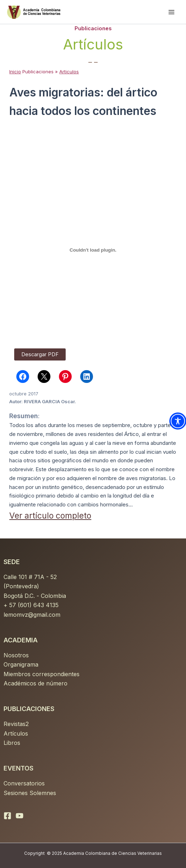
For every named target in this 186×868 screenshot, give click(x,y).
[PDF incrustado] (93, 250)
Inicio (15, 72)
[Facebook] (7, 816)
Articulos (69, 72)
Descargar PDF (40, 354)
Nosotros (16, 655)
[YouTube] (20, 816)
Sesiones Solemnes (30, 793)
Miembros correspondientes (42, 674)
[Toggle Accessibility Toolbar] (178, 421)
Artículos (16, 733)
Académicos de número (35, 683)
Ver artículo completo (50, 516)
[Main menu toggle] (171, 12)
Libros (12, 743)
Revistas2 (16, 724)
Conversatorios (24, 783)
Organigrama (21, 664)
